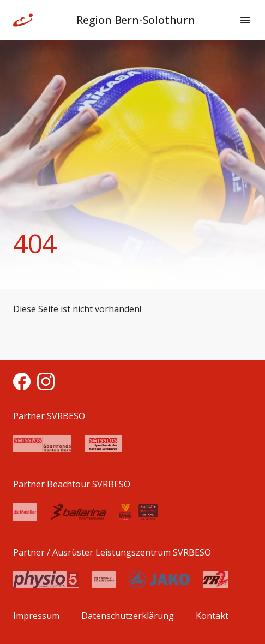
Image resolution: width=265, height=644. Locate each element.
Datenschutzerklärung (128, 616)
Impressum (36, 616)
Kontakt (212, 616)
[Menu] (245, 20)
